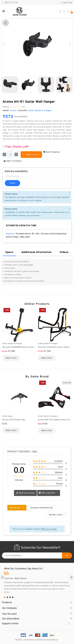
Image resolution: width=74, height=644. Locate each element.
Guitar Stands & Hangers (40, 110)
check (12, 183)
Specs (9, 252)
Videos (64, 252)
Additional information (36, 252)
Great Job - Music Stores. (15, 578)
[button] (60, 11)
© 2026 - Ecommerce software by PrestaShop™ (37, 640)
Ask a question (47, 493)
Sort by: (53, 515)
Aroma (13, 110)
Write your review (25, 493)
